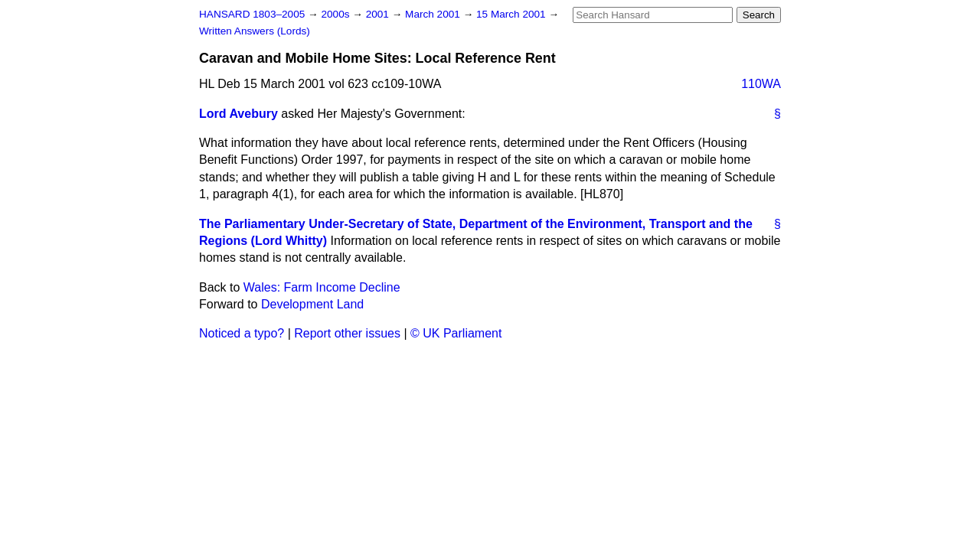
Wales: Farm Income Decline (322, 287)
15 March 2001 (512, 14)
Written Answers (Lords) (255, 31)
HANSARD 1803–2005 (252, 14)
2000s (336, 14)
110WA (761, 84)
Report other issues (347, 333)
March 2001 (434, 14)
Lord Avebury (238, 114)
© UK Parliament (456, 333)
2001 (379, 14)
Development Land (312, 304)
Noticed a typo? (242, 333)
